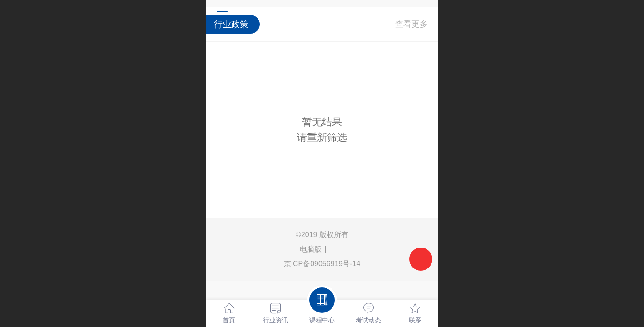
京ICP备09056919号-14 (322, 264)
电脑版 (311, 249)
